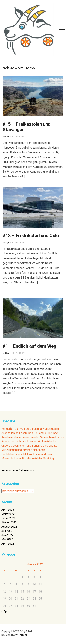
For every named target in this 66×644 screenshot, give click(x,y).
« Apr (5, 611)
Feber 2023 (9, 518)
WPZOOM (21, 635)
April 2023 (8, 510)
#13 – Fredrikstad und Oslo (31, 236)
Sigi (7, 137)
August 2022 (9, 527)
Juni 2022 (7, 535)
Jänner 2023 (9, 522)
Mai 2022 (7, 539)
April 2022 (8, 544)
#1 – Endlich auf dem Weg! (30, 346)
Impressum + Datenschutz (18, 470)
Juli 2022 (7, 531)
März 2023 (8, 514)
